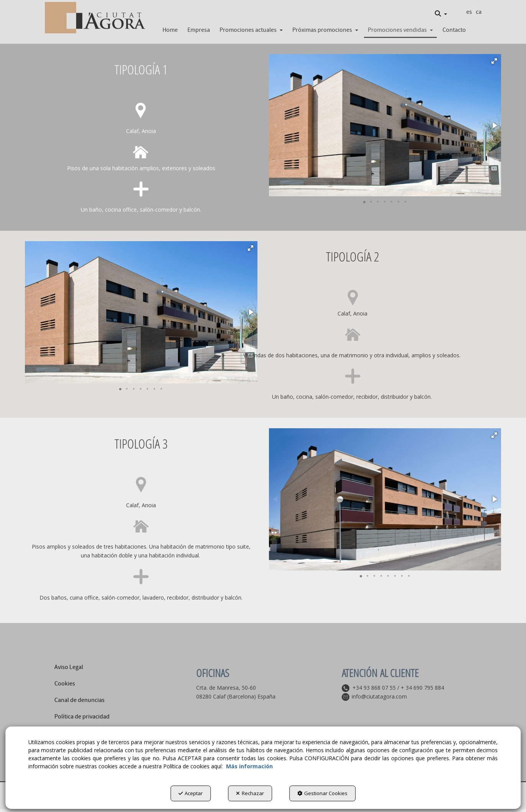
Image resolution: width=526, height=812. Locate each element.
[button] (95, 18)
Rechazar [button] (250, 793)
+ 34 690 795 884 (422, 688)
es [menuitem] (469, 12)
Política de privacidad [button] (82, 717)
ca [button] (479, 12)
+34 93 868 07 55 (374, 688)
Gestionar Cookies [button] (322, 793)
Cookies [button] (65, 684)
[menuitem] (441, 14)
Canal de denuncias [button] (79, 700)
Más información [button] (249, 766)
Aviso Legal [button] (69, 667)
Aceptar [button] (191, 793)
